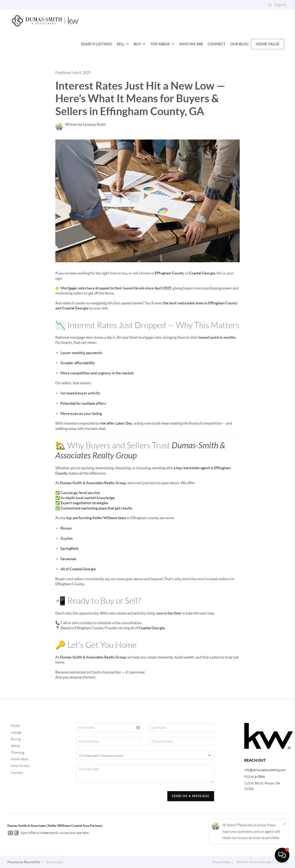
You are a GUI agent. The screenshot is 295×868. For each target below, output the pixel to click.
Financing (18, 752)
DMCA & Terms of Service (254, 862)
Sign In (277, 5)
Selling (15, 746)
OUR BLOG (239, 44)
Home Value (19, 759)
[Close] (285, 824)
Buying (16, 739)
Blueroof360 (32, 862)
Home (15, 726)
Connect (17, 773)
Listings (16, 732)
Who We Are (20, 766)
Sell (123, 44)
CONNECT (217, 44)
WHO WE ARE (191, 44)
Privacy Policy (221, 862)
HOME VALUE (268, 44)
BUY (140, 44)
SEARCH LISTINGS (96, 44)
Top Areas (162, 44)
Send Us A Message (191, 796)
